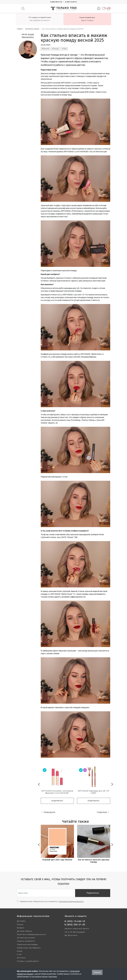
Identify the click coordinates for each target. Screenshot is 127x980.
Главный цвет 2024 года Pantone (57, 860)
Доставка (21, 921)
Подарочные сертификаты (29, 948)
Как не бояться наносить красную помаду (94, 861)
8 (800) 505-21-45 (56, 2)
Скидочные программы (27, 945)
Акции (20, 951)
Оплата (20, 925)
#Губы (64, 49)
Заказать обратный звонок (77, 929)
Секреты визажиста (26, 941)
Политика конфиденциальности (31, 934)
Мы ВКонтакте (71, 935)
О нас (19, 954)
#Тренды (55, 49)
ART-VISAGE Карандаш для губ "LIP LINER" (94, 792)
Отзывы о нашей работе (28, 961)
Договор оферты (25, 931)
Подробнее (57, 801)
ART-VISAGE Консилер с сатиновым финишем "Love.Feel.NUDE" (57, 792)
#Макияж (45, 49)
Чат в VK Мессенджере (75, 932)
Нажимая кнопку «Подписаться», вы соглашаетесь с (52, 902)
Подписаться (93, 893)
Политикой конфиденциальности (71, 902)
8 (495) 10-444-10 (71, 2)
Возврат (21, 928)
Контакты (21, 958)
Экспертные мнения (26, 938)
